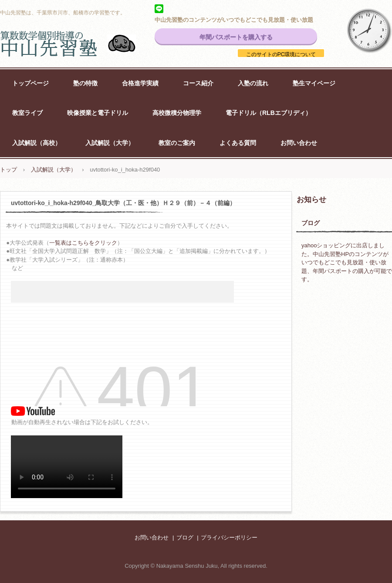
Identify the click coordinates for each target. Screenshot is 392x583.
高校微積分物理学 (177, 113)
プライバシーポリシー (229, 538)
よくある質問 (238, 143)
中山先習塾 (78, 44)
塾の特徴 (85, 83)
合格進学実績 (140, 83)
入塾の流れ (253, 83)
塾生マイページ (314, 83)
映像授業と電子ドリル (98, 113)
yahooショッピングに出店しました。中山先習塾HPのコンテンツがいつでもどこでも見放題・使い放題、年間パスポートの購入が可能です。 (347, 262)
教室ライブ (27, 113)
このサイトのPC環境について (281, 54)
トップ (8, 170)
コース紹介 (198, 83)
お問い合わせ (299, 143)
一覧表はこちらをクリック (83, 243)
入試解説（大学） (110, 143)
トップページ (30, 83)
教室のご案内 (177, 143)
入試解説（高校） (37, 143)
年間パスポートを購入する (236, 37)
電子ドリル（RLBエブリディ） (269, 113)
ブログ (311, 223)
